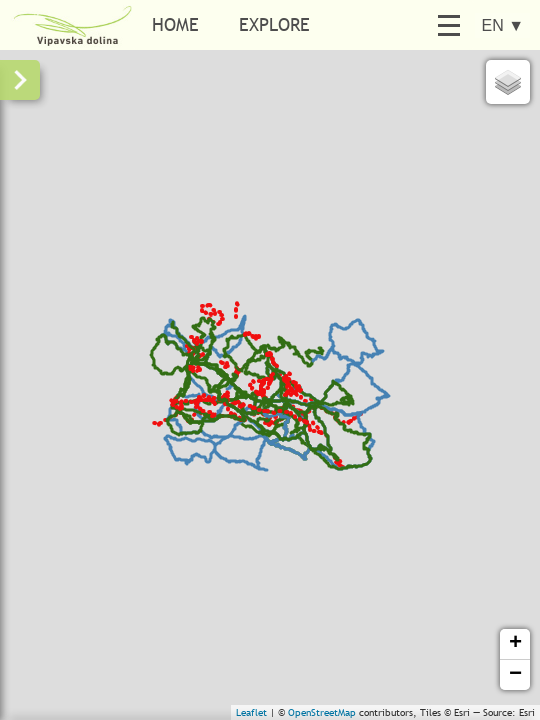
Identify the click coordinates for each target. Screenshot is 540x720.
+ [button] (515, 644)
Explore (274, 24)
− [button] (515, 675)
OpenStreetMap (322, 712)
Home (175, 24)
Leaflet (251, 712)
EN (502, 25)
